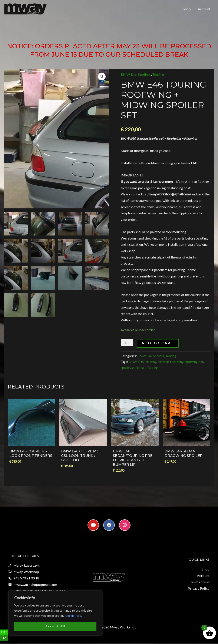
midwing (162, 363)
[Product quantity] (127, 345)
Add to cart (158, 345)
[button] (102, 79)
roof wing (176, 363)
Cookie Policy (74, 616)
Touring (156, 76)
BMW (132, 363)
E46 (140, 363)
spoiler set (139, 369)
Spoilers (143, 76)
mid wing (150, 363)
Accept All (55, 626)
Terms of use (200, 583)
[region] (55, 613)
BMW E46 (128, 76)
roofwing (190, 363)
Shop (188, 10)
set (200, 363)
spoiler (125, 369)
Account (204, 10)
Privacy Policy (199, 589)
